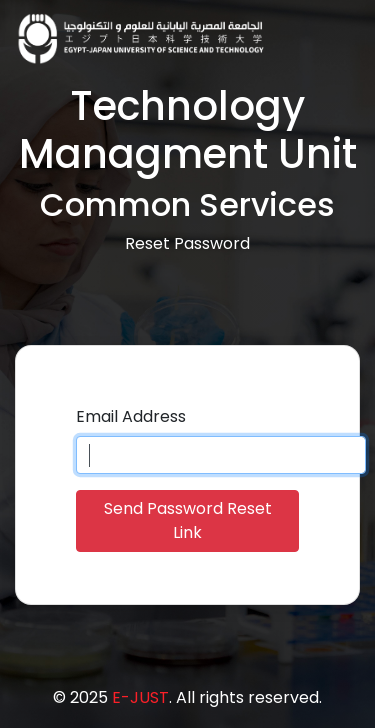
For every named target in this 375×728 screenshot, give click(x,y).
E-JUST (140, 697)
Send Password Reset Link (188, 520)
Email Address (131, 416)
